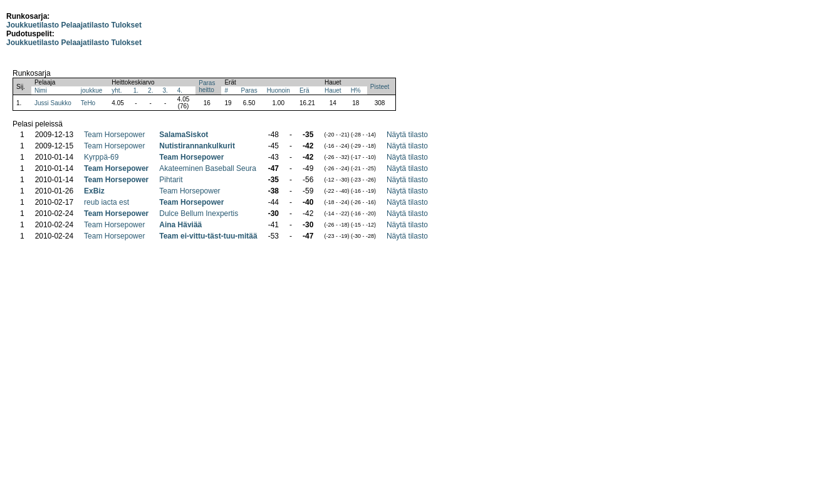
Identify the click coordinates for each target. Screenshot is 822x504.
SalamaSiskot (184, 135)
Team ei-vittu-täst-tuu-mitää (208, 236)
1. (136, 90)
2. (150, 90)
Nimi (41, 90)
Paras (249, 90)
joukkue (91, 90)
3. (165, 90)
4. (180, 90)
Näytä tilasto (407, 135)
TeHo (88, 103)
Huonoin (278, 90)
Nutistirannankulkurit (197, 146)
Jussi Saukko (53, 103)
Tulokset (126, 25)
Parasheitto (207, 86)
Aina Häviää (180, 225)
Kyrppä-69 (101, 157)
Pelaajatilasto (85, 25)
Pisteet (380, 87)
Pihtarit (171, 180)
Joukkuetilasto (33, 25)
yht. (117, 90)
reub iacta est (107, 202)
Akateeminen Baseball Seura (208, 168)
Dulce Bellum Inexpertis (199, 213)
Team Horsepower (114, 135)
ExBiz (94, 191)
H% (356, 90)
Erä (304, 90)
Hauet (333, 90)
